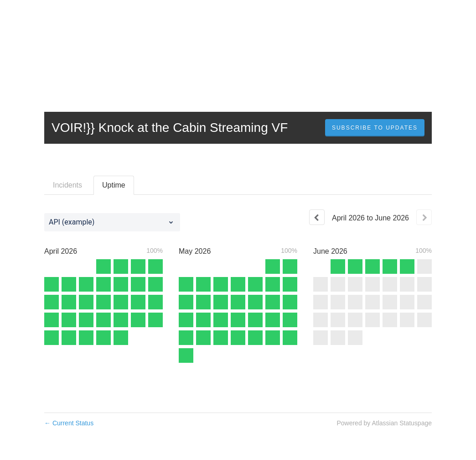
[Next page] (424, 217)
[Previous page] (317, 217)
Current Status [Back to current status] (69, 423)
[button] (375, 128)
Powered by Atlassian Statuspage (384, 423)
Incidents (67, 185)
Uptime (114, 185)
